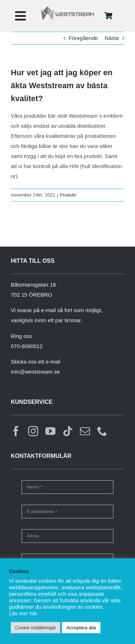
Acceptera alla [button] (81, 628)
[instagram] (33, 431)
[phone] (102, 431)
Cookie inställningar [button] (35, 628)
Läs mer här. (24, 613)
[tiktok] (68, 431)
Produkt (68, 195)
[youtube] (50, 431)
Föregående (83, 38)
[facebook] (16, 431)
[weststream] (67, 8)
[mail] (85, 431)
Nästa (112, 38)
